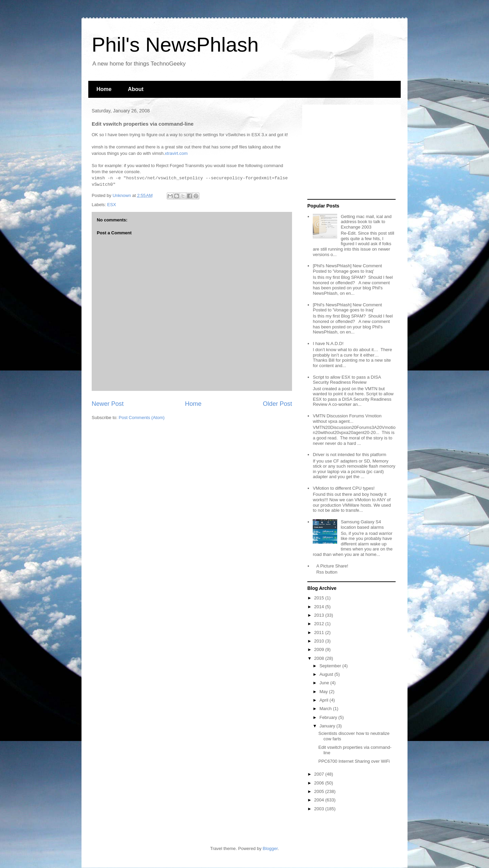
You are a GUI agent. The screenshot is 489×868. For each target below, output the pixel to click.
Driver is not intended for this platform (349, 455)
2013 (320, 615)
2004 (320, 800)
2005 (320, 791)
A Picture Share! (332, 566)
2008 (320, 658)
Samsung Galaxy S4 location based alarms (362, 525)
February (329, 717)
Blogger (270, 848)
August (327, 674)
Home (104, 89)
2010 (320, 641)
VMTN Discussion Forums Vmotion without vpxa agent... (347, 419)
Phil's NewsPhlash (175, 45)
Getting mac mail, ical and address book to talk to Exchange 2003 (366, 222)
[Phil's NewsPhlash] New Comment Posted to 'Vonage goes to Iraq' (347, 268)
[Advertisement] (350, 152)
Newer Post (108, 404)
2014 (320, 607)
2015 (320, 598)
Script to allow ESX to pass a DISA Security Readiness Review (347, 380)
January (328, 726)
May (324, 692)
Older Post (277, 404)
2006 (320, 783)
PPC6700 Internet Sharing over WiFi (354, 761)
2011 (320, 632)
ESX (112, 205)
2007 (320, 774)
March (326, 709)
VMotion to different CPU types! (344, 488)
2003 (320, 809)
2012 (320, 624)
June (325, 683)
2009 (320, 649)
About (135, 89)
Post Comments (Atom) (142, 418)
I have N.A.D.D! (328, 343)
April (325, 700)
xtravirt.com (176, 153)
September (331, 666)
